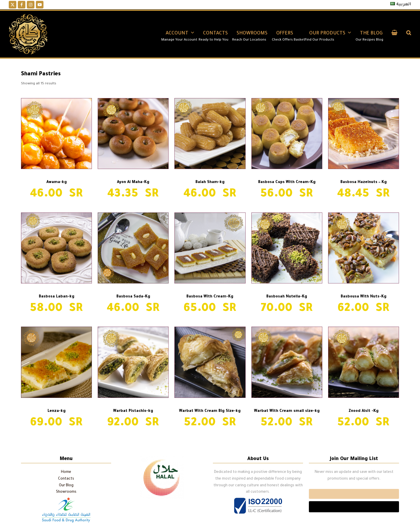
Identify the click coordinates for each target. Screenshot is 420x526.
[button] (394, 34)
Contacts (66, 479)
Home (66, 472)
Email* (354, 494)
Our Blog (66, 486)
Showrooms (66, 492)
